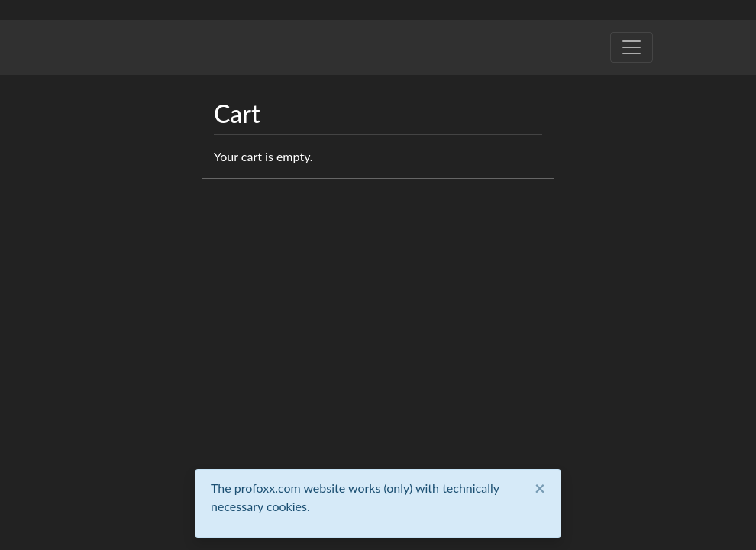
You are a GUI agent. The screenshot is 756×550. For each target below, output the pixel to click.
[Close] (540, 488)
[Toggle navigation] (632, 47)
